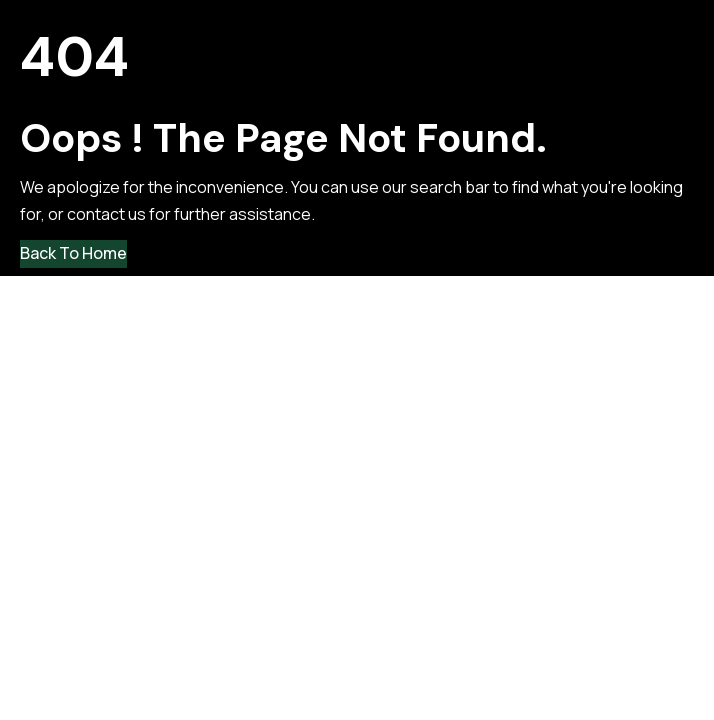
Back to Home (73, 253)
